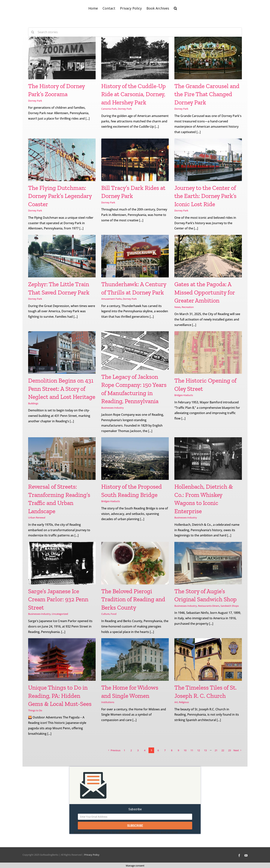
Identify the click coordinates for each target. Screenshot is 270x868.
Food (114, 614)
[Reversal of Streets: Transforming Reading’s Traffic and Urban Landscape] (62, 459)
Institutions (108, 702)
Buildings (33, 403)
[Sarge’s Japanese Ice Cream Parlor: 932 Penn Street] (62, 563)
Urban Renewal (37, 518)
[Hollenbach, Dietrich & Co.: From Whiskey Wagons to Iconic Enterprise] (208, 459)
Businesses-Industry (112, 408)
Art (176, 702)
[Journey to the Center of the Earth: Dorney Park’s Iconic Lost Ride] (208, 160)
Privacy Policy (92, 854)
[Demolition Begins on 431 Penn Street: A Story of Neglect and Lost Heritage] (62, 352)
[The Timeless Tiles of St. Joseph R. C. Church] (208, 659)
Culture (105, 614)
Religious (184, 702)
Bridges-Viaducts (184, 395)
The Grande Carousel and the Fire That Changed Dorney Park (207, 94)
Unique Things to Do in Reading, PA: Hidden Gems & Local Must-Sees (60, 696)
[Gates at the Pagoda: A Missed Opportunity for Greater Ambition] (208, 256)
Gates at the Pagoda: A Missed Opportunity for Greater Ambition (205, 292)
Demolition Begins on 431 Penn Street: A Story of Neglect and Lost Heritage (62, 389)
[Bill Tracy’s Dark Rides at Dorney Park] (135, 160)
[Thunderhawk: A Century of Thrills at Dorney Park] (135, 256)
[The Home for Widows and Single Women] (135, 659)
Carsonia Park (109, 109)
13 (205, 750)
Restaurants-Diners (209, 606)
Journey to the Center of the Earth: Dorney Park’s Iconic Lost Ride (205, 196)
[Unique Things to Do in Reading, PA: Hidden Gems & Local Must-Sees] (62, 659)
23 (229, 750)
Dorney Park (35, 101)
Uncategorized (60, 614)
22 (223, 750)
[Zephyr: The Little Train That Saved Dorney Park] (62, 256)
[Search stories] (135, 32)
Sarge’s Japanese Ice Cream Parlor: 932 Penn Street (58, 599)
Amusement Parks (111, 299)
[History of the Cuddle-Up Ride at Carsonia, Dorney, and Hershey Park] (135, 58)
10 (185, 750)
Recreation (188, 307)
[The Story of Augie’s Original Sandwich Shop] (208, 563)
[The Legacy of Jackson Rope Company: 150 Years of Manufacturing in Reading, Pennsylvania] (135, 350)
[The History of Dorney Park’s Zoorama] (62, 58)
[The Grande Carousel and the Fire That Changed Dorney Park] (208, 58)
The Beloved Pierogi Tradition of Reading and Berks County (133, 599)
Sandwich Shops (230, 606)
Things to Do (35, 710)
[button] (175, 8)
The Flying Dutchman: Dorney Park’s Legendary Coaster (60, 196)
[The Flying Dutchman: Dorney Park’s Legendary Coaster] (62, 160)
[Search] (33, 32)
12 (199, 750)
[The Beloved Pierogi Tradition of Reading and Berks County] (135, 563)
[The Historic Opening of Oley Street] (208, 352)
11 (192, 750)
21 (216, 750)
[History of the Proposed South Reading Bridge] (135, 459)
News (177, 307)
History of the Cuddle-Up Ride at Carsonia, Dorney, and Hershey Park (133, 94)
